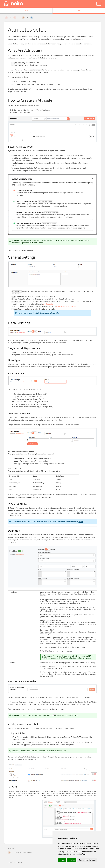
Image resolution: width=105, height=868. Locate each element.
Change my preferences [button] (87, 860)
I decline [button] (72, 860)
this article (55, 313)
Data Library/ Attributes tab (66, 306)
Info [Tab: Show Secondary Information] (26, 10)
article (81, 522)
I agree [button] (62, 860)
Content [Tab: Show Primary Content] (79, 10)
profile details (48, 304)
